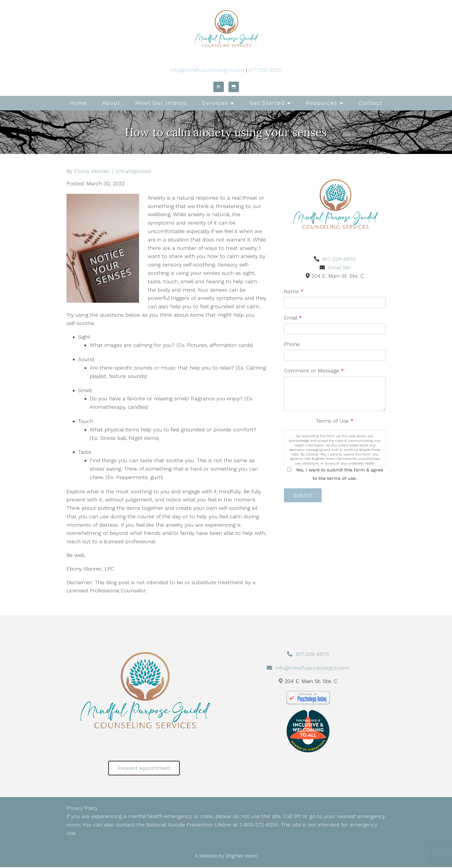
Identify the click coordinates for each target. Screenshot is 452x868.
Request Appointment (144, 769)
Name (294, 291)
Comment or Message (314, 371)
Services (215, 103)
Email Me (339, 267)
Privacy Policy (82, 809)
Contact (370, 103)
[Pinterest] (219, 87)
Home (78, 103)
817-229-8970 (265, 70)
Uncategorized (133, 171)
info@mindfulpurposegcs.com (207, 70)
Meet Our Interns (161, 103)
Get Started (267, 103)
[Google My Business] (234, 87)
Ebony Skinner (92, 171)
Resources (322, 103)
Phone (292, 344)
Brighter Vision (242, 857)
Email (293, 318)
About (111, 103)
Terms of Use (335, 421)
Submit (304, 496)
